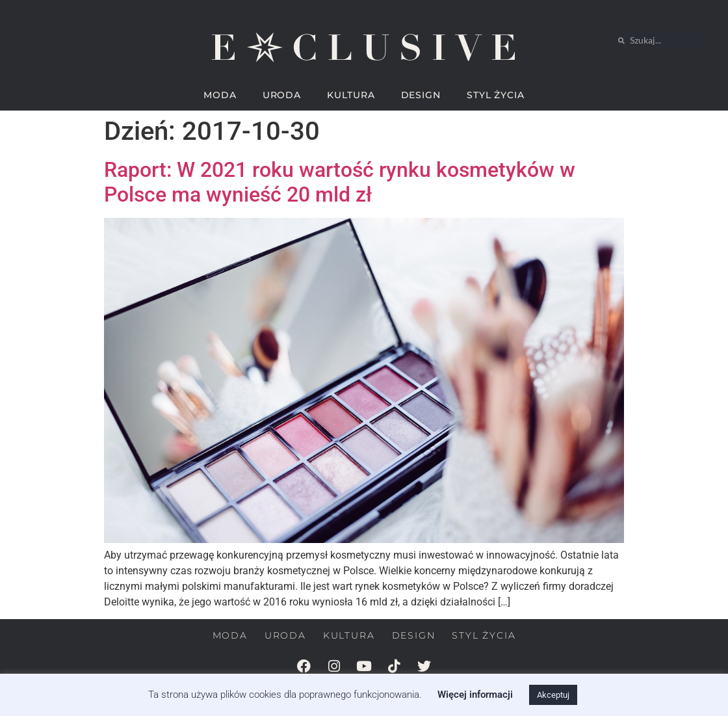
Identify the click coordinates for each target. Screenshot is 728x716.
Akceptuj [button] (553, 695)
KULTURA (351, 95)
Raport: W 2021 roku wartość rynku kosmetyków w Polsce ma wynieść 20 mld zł (340, 182)
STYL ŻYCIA (496, 95)
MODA (220, 95)
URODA (282, 95)
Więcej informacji (475, 695)
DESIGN (421, 95)
